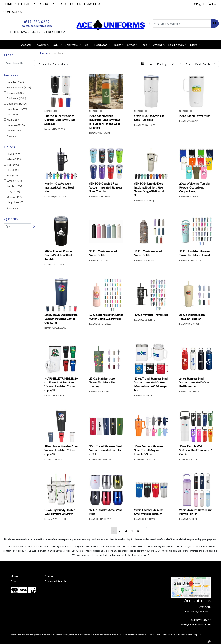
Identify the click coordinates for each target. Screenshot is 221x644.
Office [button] (131, 45)
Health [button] (117, 45)
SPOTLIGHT (23, 4)
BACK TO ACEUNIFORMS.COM (79, 4)
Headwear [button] (100, 45)
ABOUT (45, 4)
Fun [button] (86, 45)
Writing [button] (158, 45)
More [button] (193, 45)
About (15, 581)
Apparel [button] (26, 45)
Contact (50, 576)
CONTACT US (13, 12)
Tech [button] (144, 45)
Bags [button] (55, 45)
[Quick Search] (180, 23)
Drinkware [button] (71, 45)
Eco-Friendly (176, 45)
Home (14, 576)
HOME (8, 4)
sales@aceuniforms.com (37, 26)
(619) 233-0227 (37, 21)
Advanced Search (55, 581)
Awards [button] (42, 45)
